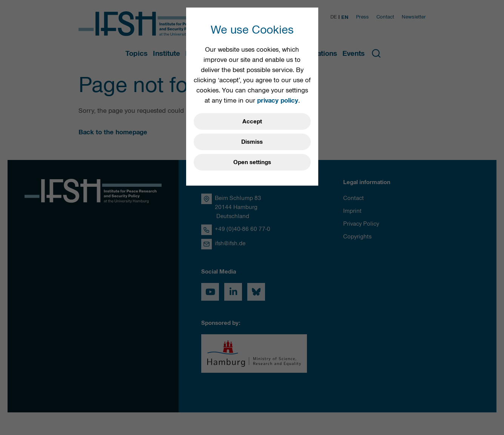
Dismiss (252, 142)
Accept (252, 121)
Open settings (252, 162)
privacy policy (278, 100)
